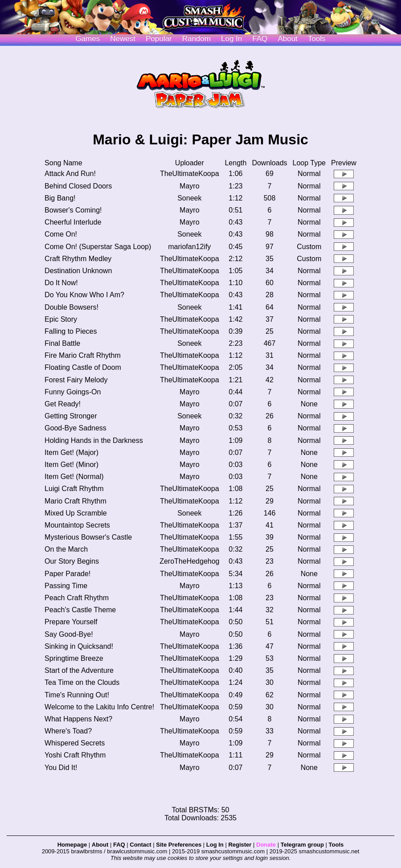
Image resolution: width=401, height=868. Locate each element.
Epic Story (61, 319)
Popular (159, 39)
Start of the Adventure (79, 670)
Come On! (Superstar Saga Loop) (98, 247)
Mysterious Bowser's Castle (88, 537)
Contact (140, 845)
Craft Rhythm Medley (78, 259)
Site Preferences (179, 845)
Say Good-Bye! (69, 634)
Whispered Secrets (75, 743)
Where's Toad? (68, 731)
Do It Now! (61, 283)
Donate (266, 845)
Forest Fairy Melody (76, 380)
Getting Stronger (71, 416)
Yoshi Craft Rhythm (75, 755)
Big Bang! (60, 198)
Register (240, 845)
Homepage (72, 845)
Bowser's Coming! (73, 210)
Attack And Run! (70, 174)
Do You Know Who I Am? (84, 295)
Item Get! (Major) (72, 452)
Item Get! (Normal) (74, 477)
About (287, 39)
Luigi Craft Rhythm (74, 489)
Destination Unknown (78, 271)
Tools (317, 39)
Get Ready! (63, 404)
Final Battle (62, 343)
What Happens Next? (78, 719)
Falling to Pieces (71, 331)
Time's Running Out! (77, 695)
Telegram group (302, 845)
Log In (215, 845)
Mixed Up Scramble (76, 513)
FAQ (260, 39)
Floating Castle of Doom (83, 367)
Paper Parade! (68, 574)
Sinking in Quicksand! (79, 646)
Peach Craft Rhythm (77, 598)
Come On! (61, 234)
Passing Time (66, 586)
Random (196, 39)
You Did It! (61, 768)
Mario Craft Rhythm (76, 501)
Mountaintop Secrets (77, 525)
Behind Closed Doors (78, 186)
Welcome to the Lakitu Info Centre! (99, 707)
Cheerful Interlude (73, 222)
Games (88, 39)
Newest (123, 39)
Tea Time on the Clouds (82, 682)
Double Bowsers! (72, 307)
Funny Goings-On (73, 392)
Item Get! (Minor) (72, 465)
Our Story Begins (72, 561)
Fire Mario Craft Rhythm (83, 355)
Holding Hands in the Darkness (94, 440)
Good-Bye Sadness (76, 428)
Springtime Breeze (74, 658)
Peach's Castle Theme (80, 610)
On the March (66, 549)
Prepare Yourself (71, 622)
